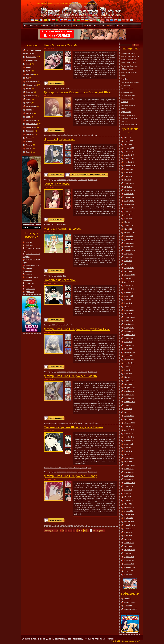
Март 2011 (128, 504)
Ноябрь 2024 (129, 201)
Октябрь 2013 (129, 398)
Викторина (30, 74)
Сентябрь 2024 (130, 208)
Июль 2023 (128, 257)
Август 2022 (129, 296)
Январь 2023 (129, 278)
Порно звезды (31, 120)
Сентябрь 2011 (130, 483)
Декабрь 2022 (129, 282)
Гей (27, 78)
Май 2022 (128, 307)
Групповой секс (64, 25)
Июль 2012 (128, 448)
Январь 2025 (129, 194)
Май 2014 (128, 377)
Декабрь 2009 (129, 557)
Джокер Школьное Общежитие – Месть (70, 376)
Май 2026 (128, 137)
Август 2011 (129, 486)
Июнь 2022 (128, 303)
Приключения (31, 127)
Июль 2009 (128, 574)
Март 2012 (128, 462)
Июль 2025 (128, 173)
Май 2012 (128, 455)
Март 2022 (128, 314)
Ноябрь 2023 (129, 243)
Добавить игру (130, 602)
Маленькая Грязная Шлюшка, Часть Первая (74, 427)
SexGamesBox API (131, 609)
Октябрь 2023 (129, 247)
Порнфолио (125, 79)
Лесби (89, 25)
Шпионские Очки (127, 89)
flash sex (29, 242)
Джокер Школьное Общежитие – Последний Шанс (78, 92)
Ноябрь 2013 (129, 395)
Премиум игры (32, 25)
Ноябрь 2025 (129, 159)
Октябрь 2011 (129, 479)
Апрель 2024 (129, 226)
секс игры (30, 286)
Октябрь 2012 (129, 437)
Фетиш (29, 138)
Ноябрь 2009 (129, 560)
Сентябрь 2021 (130, 335)
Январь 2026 (129, 152)
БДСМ (112, 25)
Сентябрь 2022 (130, 293)
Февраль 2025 (129, 190)
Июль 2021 (128, 342)
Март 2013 (128, 419)
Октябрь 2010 (129, 522)
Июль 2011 (128, 490)
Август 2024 (129, 211)
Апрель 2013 (129, 416)
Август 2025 (129, 169)
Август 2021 (129, 338)
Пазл (28, 117)
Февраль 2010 (129, 550)
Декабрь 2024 (129, 197)
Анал (122, 25)
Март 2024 (128, 229)
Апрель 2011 (129, 500)
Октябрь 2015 (129, 359)
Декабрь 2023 (129, 240)
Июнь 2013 (128, 409)
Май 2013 (128, 412)
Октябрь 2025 (129, 162)
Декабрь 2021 (129, 324)
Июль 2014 (128, 370)
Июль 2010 (128, 532)
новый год (30, 274)
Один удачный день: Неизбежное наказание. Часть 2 (129, 118)
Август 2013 (129, 405)
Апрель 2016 (129, 345)
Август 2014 (129, 367)
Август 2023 (129, 254)
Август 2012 (129, 444)
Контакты (128, 599)
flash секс (29, 245)
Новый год (30, 113)
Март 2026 (128, 145)
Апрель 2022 (129, 310)
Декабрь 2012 (129, 430)
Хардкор (29, 145)
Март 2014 (128, 384)
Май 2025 (128, 180)
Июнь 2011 (128, 493)
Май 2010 (128, 539)
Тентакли (29, 134)
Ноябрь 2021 (129, 328)
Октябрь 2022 (129, 289)
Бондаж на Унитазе (57, 184)
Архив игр (128, 606)
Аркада (29, 67)
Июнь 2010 (128, 536)
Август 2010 (129, 529)
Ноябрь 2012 (129, 434)
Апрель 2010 (129, 543)
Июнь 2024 (128, 219)
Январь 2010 (129, 553)
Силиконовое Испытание (130, 125)
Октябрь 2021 (129, 331)
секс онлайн (31, 289)
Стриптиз (100, 25)
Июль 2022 (128, 300)
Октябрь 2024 (129, 204)
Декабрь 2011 (129, 472)
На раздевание (32, 106)
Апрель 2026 (129, 141)
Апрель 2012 (129, 458)
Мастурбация (31, 96)
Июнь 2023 (128, 261)
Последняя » (99, 531)
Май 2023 (128, 264)
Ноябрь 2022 (129, 285)
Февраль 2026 (129, 148)
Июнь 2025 (128, 176)
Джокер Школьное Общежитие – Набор (70, 476)
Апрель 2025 (129, 183)
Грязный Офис (126, 112)
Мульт (28, 103)
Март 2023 (128, 271)
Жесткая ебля (48, 25)
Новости (29, 110)
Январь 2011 (129, 511)
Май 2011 (128, 497)
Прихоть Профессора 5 (60, 139)
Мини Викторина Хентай (60, 45)
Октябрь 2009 (129, 564)
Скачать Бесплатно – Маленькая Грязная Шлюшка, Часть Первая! (68, 468)
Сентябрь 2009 (130, 567)
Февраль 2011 (129, 508)
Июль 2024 (128, 215)
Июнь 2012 (128, 451)
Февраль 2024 (129, 233)
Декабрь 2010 (129, 515)
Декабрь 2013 (129, 391)
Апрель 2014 (129, 381)
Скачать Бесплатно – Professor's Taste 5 (89, 175)
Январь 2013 (129, 426)
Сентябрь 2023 (130, 250)
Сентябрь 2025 (130, 166)
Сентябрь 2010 (130, 525)
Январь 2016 (129, 356)
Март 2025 (128, 187)
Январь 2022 (129, 321)
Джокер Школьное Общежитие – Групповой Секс (77, 329)
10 (85, 531)
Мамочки (29, 92)
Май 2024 (128, 222)
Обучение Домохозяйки (60, 280)
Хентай (78, 25)
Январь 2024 (129, 236)
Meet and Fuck (31, 57)
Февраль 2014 (129, 388)
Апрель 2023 (129, 268)
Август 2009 (129, 571)
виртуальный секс (33, 265)
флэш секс (30, 292)
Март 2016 (128, 349)
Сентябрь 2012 (130, 441)
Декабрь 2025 (129, 155)
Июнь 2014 (128, 374)
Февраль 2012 (129, 465)
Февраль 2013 (129, 423)
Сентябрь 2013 (130, 402)
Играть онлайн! (57, 83)
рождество (30, 283)
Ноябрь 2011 (129, 476)
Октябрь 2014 (129, 363)
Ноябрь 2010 (129, 518)
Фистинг (29, 141)
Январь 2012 (129, 469)
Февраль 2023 (129, 275)
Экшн (28, 152)
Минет (28, 99)
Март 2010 (128, 546)
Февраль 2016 (129, 352)
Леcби (28, 89)
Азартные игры (32, 60)
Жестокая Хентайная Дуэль (62, 229)
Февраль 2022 (129, 317)
